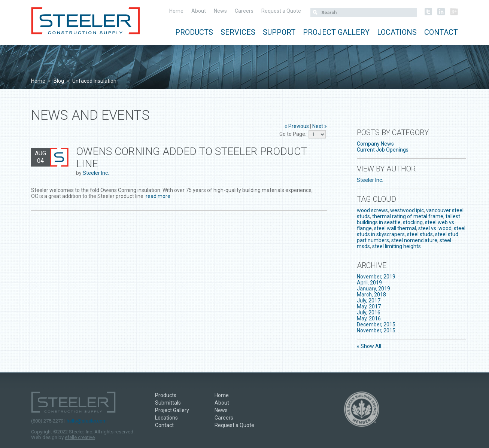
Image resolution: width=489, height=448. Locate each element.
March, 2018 (371, 295)
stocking (413, 222)
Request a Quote (281, 11)
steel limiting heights (397, 246)
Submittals (168, 403)
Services (238, 32)
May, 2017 (369, 307)
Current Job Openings (383, 150)
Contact (441, 32)
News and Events (90, 115)
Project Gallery (336, 32)
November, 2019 (376, 277)
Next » (320, 126)
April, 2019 (369, 283)
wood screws (372, 210)
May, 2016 (369, 319)
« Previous (297, 126)
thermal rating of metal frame (408, 216)
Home (176, 11)
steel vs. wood (435, 228)
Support (279, 32)
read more (158, 196)
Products (194, 32)
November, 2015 (376, 330)
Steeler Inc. (96, 173)
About (199, 11)
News (220, 11)
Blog (59, 81)
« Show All (369, 346)
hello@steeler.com (87, 421)
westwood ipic (407, 210)
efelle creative (80, 437)
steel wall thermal (395, 228)
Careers (244, 11)
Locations (397, 32)
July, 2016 (369, 313)
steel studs (420, 234)
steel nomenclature (414, 240)
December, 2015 (376, 324)
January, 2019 (373, 289)
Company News (375, 144)
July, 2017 (369, 301)
